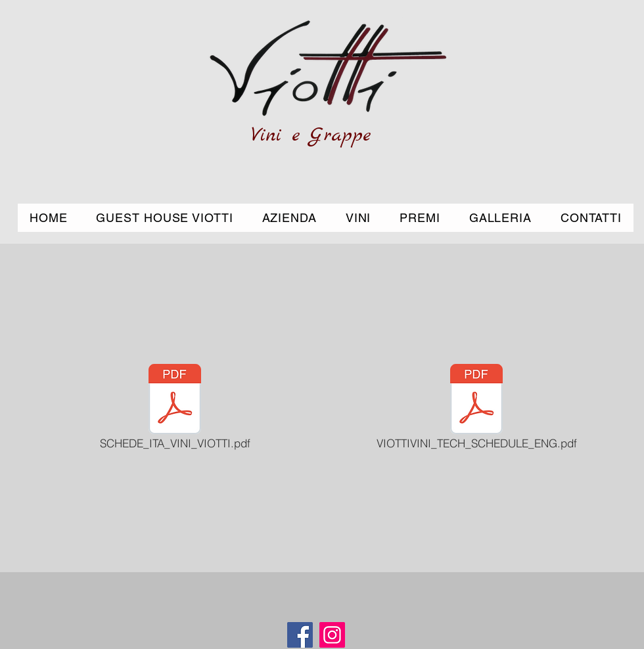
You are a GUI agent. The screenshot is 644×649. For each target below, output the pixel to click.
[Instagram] (332, 635)
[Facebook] (300, 635)
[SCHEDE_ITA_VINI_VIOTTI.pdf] (175, 408)
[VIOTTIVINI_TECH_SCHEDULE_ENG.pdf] (476, 408)
